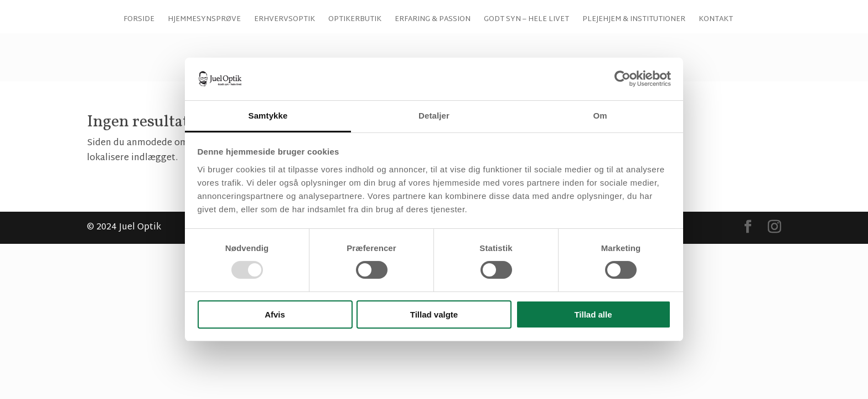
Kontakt (716, 63)
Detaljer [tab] (434, 116)
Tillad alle (593, 314)
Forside (139, 63)
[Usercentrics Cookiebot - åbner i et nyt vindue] (622, 79)
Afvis (275, 314)
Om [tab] (600, 116)
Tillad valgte (434, 314)
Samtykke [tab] (268, 116)
